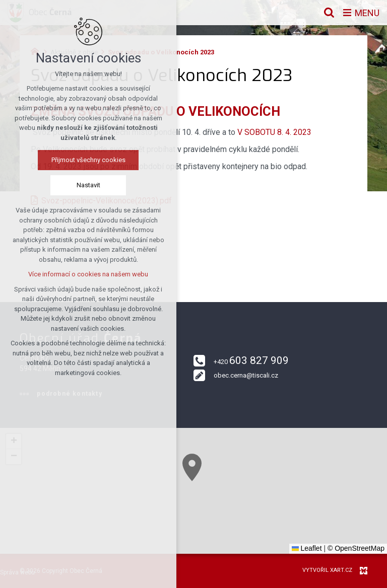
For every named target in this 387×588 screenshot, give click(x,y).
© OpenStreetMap (356, 548)
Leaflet (307, 548)
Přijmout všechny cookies (88, 160)
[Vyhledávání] (329, 13)
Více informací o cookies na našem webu (88, 274)
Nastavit (88, 185)
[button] (192, 467)
